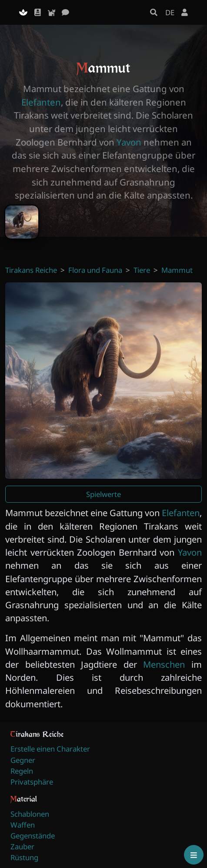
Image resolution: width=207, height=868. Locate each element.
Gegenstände (33, 836)
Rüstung (24, 857)
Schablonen (30, 814)
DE (170, 12)
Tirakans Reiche (31, 270)
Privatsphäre (32, 782)
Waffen (23, 825)
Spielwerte (103, 494)
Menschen (164, 664)
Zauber (22, 846)
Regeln (22, 771)
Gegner (23, 760)
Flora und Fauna (95, 270)
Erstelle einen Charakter (50, 749)
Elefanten (41, 102)
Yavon (129, 142)
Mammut (177, 270)
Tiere (142, 270)
